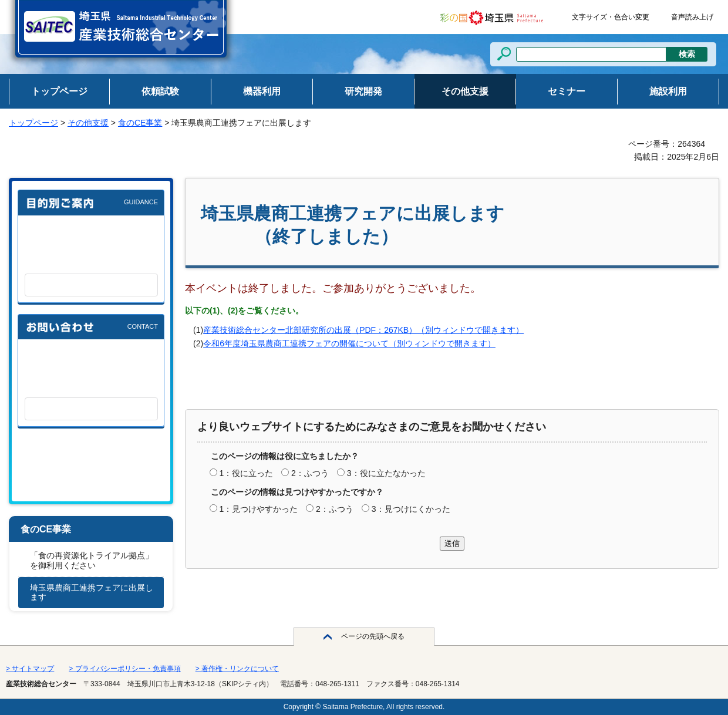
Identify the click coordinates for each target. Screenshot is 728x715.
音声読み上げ (692, 17)
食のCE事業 (140, 123)
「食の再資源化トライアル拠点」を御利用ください (92, 560)
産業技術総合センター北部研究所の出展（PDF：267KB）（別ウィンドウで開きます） (363, 330)
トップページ (33, 123)
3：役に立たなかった (386, 473)
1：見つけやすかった (258, 509)
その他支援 (88, 123)
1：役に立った (246, 473)
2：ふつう (310, 473)
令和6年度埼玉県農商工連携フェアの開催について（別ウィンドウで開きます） (349, 343)
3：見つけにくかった (411, 509)
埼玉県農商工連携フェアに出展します (92, 593)
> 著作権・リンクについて (237, 669)
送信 (452, 543)
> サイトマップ (30, 669)
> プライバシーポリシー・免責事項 (124, 669)
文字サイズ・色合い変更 (611, 17)
